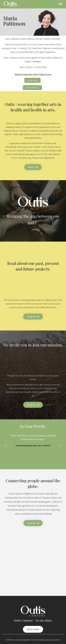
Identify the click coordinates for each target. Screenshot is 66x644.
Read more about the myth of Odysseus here (33, 74)
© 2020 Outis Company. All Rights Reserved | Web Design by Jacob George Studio (33, 640)
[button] (6, 446)
